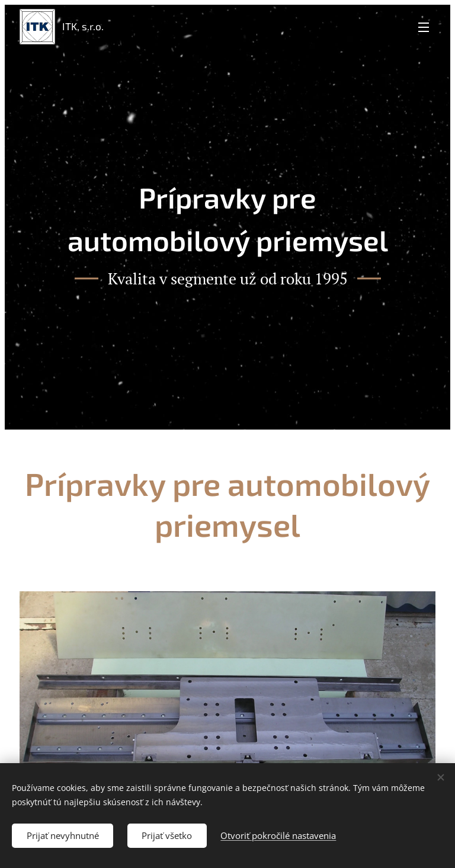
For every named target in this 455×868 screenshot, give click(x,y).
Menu (424, 27)
